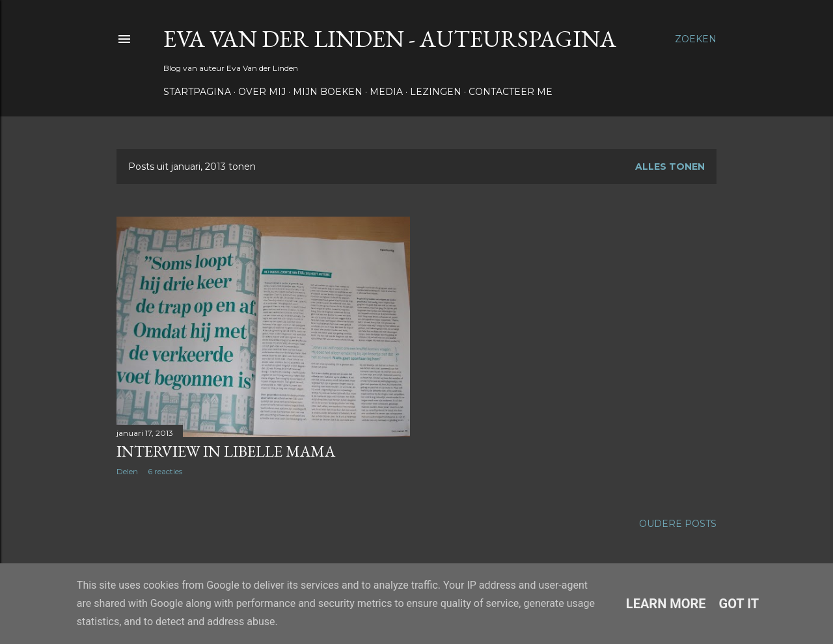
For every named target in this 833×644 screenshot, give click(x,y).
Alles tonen (670, 167)
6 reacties (165, 471)
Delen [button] (127, 471)
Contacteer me (511, 92)
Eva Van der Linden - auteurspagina (390, 39)
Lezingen (436, 92)
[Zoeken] (696, 39)
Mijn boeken (328, 92)
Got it (739, 604)
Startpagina (197, 92)
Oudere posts (678, 524)
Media (386, 92)
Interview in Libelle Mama (226, 451)
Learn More (666, 604)
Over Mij (262, 92)
